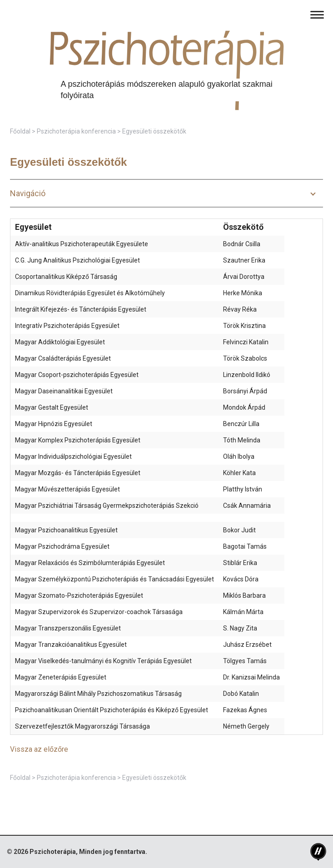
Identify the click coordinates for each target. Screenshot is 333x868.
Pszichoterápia (53, 852)
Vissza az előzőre (39, 749)
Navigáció (28, 193)
